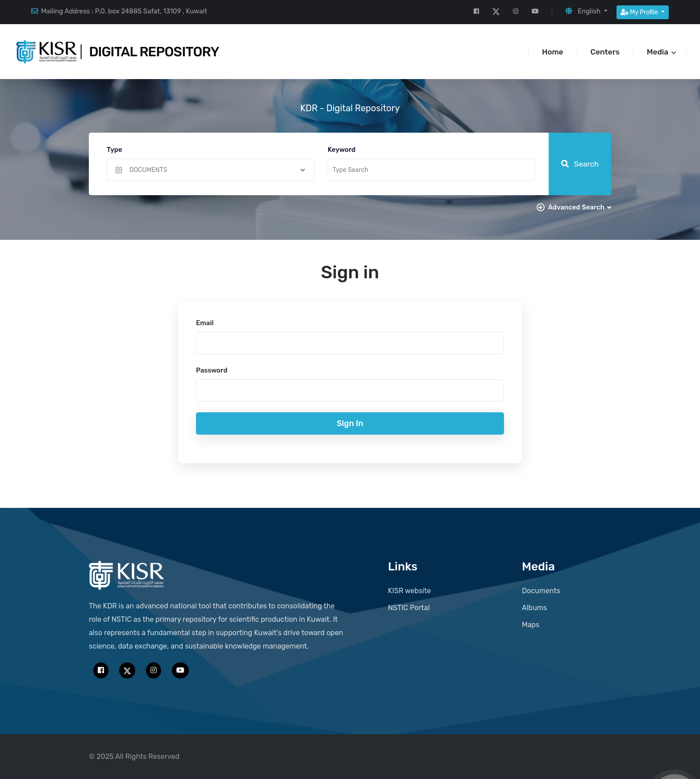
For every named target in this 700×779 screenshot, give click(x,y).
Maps (531, 625)
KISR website (409, 591)
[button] (586, 11)
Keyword (342, 150)
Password (212, 370)
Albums (534, 608)
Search (580, 164)
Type (115, 150)
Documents (541, 591)
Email (205, 323)
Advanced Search (579, 207)
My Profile (640, 12)
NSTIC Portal (409, 608)
